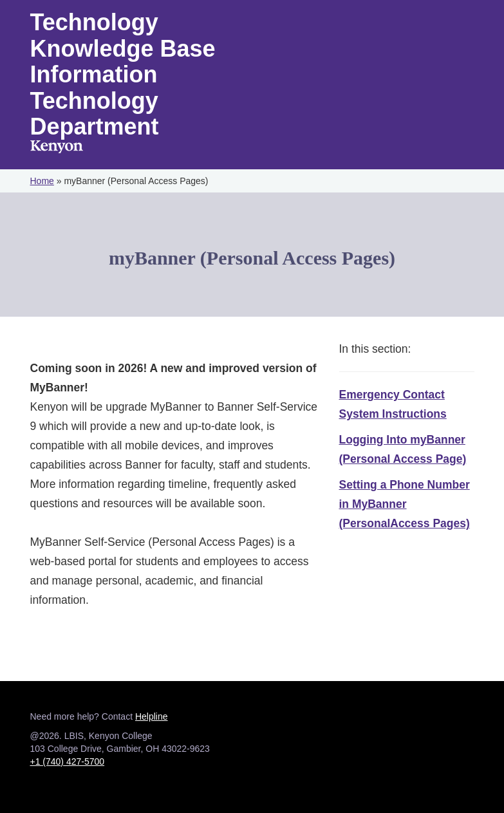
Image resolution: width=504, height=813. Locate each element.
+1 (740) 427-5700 (68, 762)
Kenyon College (57, 147)
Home (42, 181)
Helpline (152, 716)
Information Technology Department (95, 100)
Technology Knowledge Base (123, 35)
